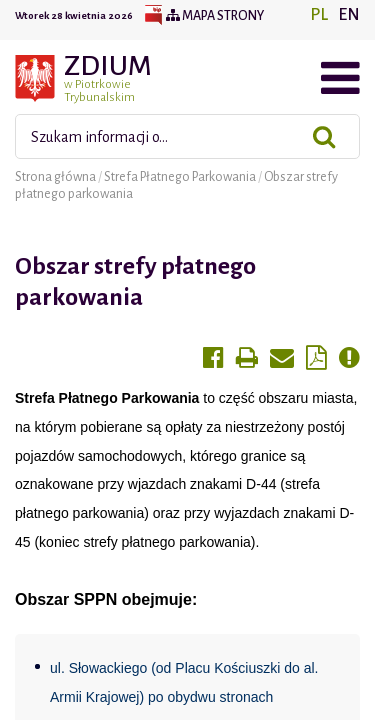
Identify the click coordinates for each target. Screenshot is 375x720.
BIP (153, 16)
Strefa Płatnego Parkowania (181, 177)
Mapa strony (215, 16)
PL (319, 15)
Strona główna (56, 177)
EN (349, 15)
